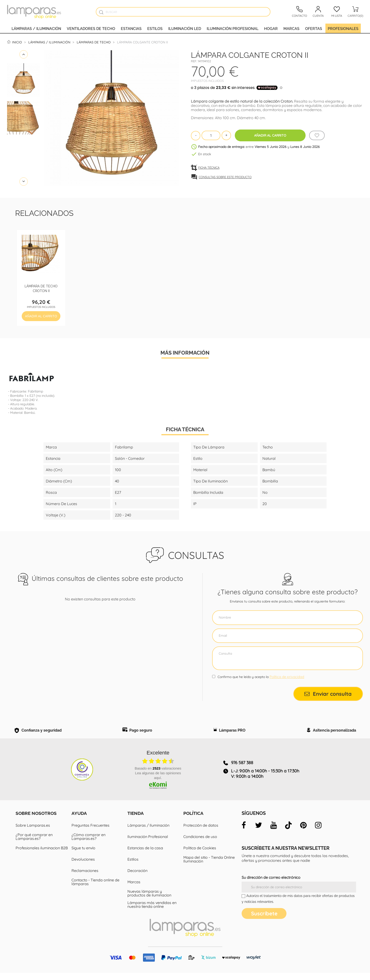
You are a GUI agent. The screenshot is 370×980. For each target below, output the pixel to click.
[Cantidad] (211, 135)
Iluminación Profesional (148, 844)
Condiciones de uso (200, 844)
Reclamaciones (85, 878)
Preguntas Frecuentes (90, 832)
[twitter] (259, 832)
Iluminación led (185, 28)
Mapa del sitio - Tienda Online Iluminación (209, 866)
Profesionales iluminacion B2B (42, 855)
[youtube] (273, 832)
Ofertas (314, 28)
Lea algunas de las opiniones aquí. (158, 782)
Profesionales (343, 28)
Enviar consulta (328, 694)
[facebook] (244, 832)
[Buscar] (183, 12)
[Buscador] (101, 12)
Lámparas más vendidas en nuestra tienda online (152, 912)
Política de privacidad (287, 677)
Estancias (131, 28)
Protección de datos (201, 832)
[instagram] (318, 832)
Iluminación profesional (233, 28)
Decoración (137, 878)
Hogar (271, 28)
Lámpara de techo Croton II (41, 288)
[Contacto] (299, 12)
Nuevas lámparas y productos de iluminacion (149, 900)
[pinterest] (303, 832)
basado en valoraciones (158, 775)
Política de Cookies (200, 855)
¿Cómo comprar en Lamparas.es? (88, 844)
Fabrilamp (35, 391)
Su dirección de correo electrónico (271, 884)
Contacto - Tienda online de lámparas (95, 889)
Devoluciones (83, 866)
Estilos (155, 28)
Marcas (291, 28)
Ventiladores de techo (91, 28)
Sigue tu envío (83, 855)
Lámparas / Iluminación (36, 28)
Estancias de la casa (145, 855)
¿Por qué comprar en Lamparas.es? (34, 844)
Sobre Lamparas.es (33, 832)
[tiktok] (288, 832)
